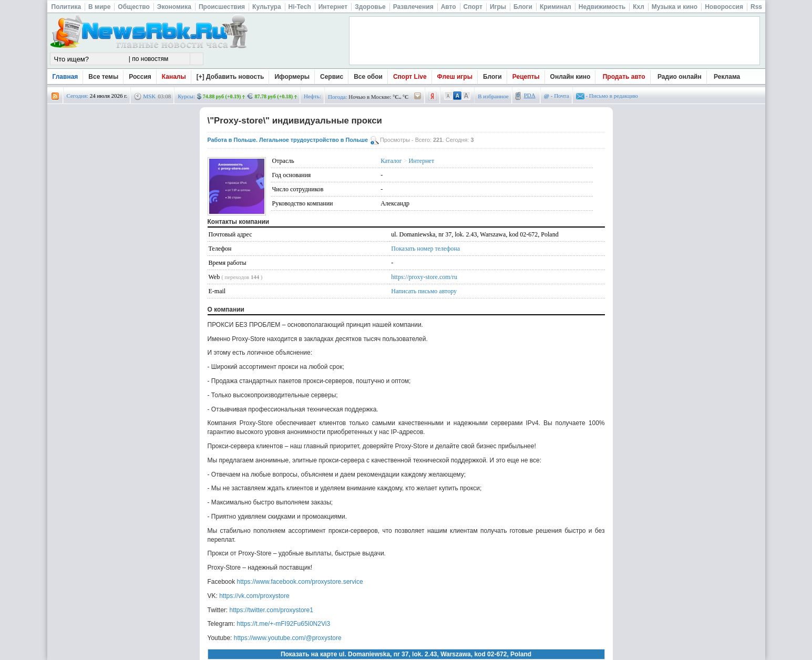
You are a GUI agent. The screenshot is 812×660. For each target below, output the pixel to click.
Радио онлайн (680, 77)
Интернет (422, 161)
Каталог (391, 161)
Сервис (332, 77)
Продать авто (624, 77)
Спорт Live (410, 77)
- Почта (557, 96)
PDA (530, 95)
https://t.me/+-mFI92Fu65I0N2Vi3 (284, 624)
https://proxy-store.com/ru (424, 277)
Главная (65, 77)
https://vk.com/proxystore (254, 596)
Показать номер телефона (425, 249)
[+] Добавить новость (230, 77)
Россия (140, 77)
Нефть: (312, 96)
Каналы (174, 77)
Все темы (103, 77)
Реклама (727, 77)
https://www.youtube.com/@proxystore (288, 638)
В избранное (493, 96)
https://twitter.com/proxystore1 (271, 610)
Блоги (492, 77)
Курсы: (186, 96)
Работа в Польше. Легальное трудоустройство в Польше (288, 140)
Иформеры (292, 77)
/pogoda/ (418, 96)
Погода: (337, 97)
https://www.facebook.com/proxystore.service (300, 582)
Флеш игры (455, 77)
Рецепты (526, 77)
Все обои (368, 77)
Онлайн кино (571, 77)
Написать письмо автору (424, 291)
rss (55, 96)
